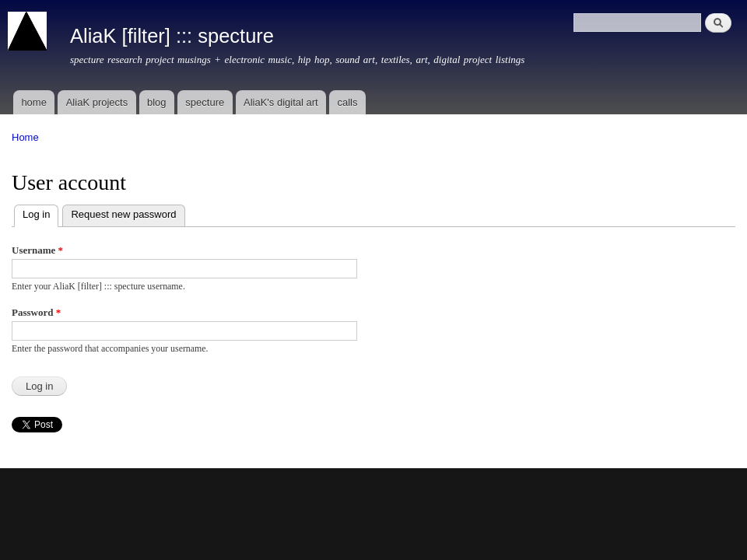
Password (36, 312)
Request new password (123, 214)
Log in (40, 213)
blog (157, 102)
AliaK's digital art (281, 102)
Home (25, 137)
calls (347, 102)
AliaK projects (97, 102)
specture (205, 102)
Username (37, 250)
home (34, 102)
